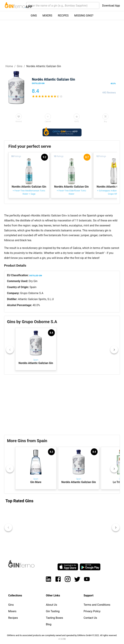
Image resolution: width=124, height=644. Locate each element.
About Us (51, 605)
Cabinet (48, 122)
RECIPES (63, 16)
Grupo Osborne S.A (32, 293)
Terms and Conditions (97, 605)
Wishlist (19, 122)
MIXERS (47, 16)
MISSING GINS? (84, 16)
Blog (49, 624)
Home (9, 66)
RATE (77, 122)
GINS (34, 16)
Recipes (13, 618)
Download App (111, 6)
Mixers (12, 611)
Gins (20, 66)
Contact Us (90, 618)
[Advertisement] (62, 405)
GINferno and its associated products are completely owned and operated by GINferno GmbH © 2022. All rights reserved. (62, 635)
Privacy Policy (92, 611)
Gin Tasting (53, 611)
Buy (106, 122)
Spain (33, 287)
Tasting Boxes (54, 618)
